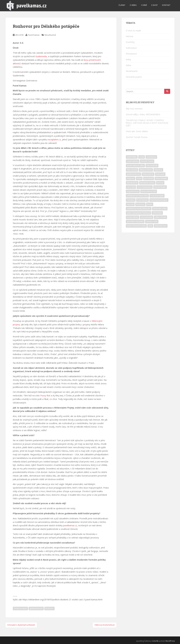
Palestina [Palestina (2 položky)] (131, 200)
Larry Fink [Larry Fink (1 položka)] (131, 187)
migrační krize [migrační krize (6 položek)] (133, 191)
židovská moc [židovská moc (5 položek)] (161, 226)
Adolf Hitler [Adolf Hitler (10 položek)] (132, 157)
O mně (144, 5)
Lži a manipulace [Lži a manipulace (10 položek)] (145, 187)
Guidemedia (41, 56)
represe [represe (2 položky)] (130, 204)
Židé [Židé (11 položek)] (150, 226)
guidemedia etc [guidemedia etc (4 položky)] (133, 174)
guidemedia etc (36, 608)
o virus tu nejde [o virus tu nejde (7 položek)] (157, 196)
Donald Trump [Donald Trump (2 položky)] (147, 161)
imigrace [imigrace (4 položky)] (131, 178)
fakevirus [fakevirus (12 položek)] (158, 170)
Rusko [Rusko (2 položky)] (150, 204)
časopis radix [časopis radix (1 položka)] (152, 221)
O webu (133, 5)
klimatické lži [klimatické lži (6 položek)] (132, 183)
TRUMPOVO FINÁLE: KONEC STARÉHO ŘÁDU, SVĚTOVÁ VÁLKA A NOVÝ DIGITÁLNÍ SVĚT (147, 123)
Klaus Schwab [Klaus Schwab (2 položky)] (161, 178)
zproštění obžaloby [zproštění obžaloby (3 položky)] (135, 221)
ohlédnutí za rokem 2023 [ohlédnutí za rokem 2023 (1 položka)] (137, 196)
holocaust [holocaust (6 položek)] (160, 174)
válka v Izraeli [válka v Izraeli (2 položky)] (160, 217)
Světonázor (131, 48)
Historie (130, 36)
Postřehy (130, 42)
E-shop (155, 5)
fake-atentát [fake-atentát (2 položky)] (132, 170)
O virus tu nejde (133, 31)
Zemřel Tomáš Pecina (137, 137)
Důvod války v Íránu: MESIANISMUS (143, 114)
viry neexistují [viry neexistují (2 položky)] (147, 217)
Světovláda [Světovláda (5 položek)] (157, 213)
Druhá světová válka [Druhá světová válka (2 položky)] (135, 165)
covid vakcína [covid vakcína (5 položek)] (133, 161)
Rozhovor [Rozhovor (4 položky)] (140, 204)
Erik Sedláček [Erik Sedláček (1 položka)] (152, 165)
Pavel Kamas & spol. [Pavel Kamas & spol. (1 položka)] (159, 200)
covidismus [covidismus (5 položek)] (151, 157)
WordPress (170, 641)
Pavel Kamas (34, 35)
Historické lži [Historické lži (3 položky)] (148, 174)
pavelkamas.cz (70, 525)
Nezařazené (50, 35)
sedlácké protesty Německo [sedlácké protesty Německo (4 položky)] (139, 209)
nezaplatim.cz (54, 140)
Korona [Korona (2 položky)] (160, 183)
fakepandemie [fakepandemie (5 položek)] (146, 170)
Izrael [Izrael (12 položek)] (139, 178)
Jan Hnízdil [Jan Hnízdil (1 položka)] (149, 178)
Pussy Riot (45, 396)
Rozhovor (49, 608)
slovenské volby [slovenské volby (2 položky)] (160, 209)
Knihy (128, 59)
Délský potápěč (20, 608)
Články (122, 5)
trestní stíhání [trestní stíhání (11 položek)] (133, 217)
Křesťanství (131, 54)
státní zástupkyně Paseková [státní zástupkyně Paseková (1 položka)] (138, 213)
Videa (128, 65)
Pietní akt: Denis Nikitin (137, 131)
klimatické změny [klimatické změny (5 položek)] (147, 183)
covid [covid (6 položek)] (142, 157)
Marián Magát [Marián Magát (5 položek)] (160, 187)
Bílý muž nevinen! (134, 109)
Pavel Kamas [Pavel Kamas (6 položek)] (142, 200)
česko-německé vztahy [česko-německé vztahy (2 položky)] (136, 226)
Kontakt (166, 5)
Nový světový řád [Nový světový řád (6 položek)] (149, 191)
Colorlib (155, 641)
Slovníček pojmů (134, 77)
